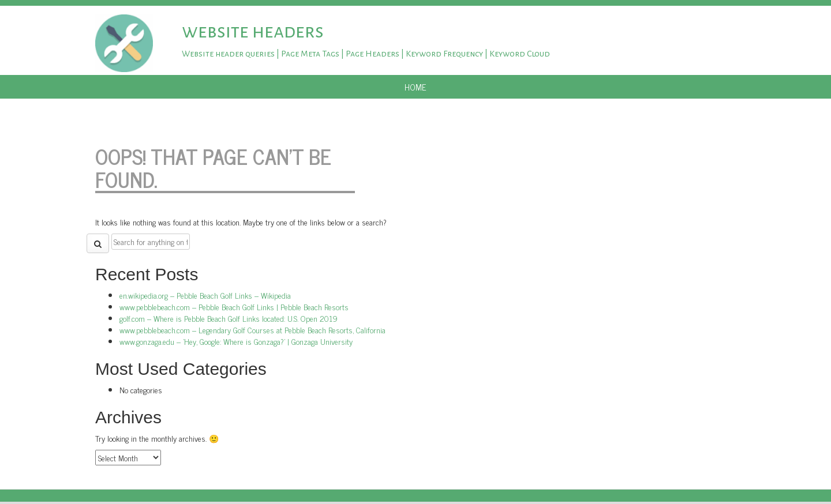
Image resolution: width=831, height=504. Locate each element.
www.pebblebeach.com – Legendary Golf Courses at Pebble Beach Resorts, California (252, 330)
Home (415, 87)
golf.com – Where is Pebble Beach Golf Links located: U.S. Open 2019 (229, 318)
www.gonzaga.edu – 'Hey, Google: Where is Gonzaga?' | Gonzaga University (236, 341)
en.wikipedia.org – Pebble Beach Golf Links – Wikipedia (205, 295)
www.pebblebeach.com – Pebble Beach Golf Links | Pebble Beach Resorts (234, 306)
